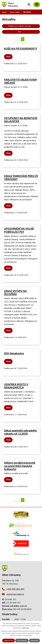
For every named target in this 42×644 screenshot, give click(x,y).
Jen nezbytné (22, 641)
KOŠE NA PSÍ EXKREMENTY (21, 49)
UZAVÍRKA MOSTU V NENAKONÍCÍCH (16, 386)
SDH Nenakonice (14, 353)
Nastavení (34, 641)
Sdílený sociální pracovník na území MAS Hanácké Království (20, 466)
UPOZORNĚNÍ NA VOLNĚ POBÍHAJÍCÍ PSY (19, 230)
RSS (28, 32)
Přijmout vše (9, 641)
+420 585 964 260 (15, 589)
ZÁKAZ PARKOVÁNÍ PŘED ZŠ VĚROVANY (21, 178)
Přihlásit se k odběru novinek (23, 26)
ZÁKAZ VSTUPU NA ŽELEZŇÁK (15, 293)
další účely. (26, 628)
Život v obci (15, 12)
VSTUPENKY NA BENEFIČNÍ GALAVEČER (21, 120)
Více (8, 57)
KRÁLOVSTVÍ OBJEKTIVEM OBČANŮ (20, 81)
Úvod (4, 12)
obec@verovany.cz (15, 594)
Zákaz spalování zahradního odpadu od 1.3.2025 (20, 432)
